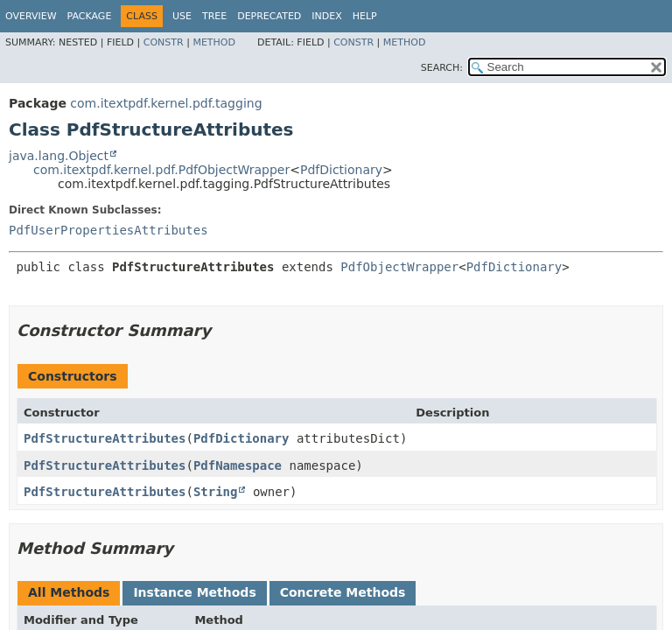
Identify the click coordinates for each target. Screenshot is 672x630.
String (216, 492)
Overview (31, 16)
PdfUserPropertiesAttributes (108, 230)
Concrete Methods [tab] (343, 592)
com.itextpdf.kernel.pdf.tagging (166, 103)
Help (365, 16)
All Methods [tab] (69, 592)
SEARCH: (442, 68)
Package (90, 16)
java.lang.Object (59, 156)
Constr (164, 42)
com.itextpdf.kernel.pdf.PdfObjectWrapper (161, 170)
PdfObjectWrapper (399, 267)
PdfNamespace (238, 465)
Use (182, 16)
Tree (214, 16)
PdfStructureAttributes (105, 438)
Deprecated (269, 16)
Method (214, 42)
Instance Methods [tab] (194, 592)
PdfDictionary (341, 170)
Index (326, 16)
